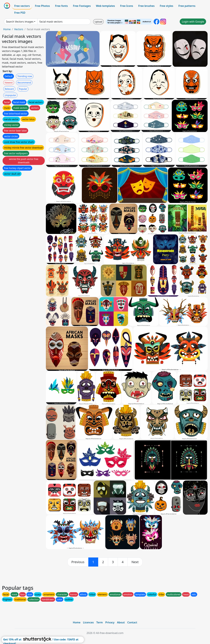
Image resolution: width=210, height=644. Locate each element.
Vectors (19, 29)
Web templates (105, 6)
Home (7, 29)
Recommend (24, 83)
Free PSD (20, 13)
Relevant (9, 89)
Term (99, 622)
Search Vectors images (20, 22)
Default (9, 76)
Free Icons (127, 6)
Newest (9, 83)
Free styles (166, 6)
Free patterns (187, 6)
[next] (135, 562)
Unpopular (10, 95)
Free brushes (146, 6)
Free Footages (82, 6)
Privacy (110, 622)
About (121, 622)
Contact (132, 622)
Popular (23, 89)
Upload (98, 22)
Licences (88, 622)
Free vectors (22, 6)
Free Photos (42, 6)
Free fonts (61, 6)
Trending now (25, 76)
